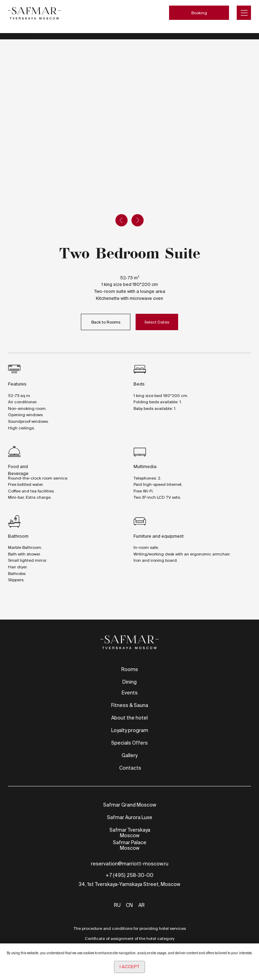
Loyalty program (130, 730)
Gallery (129, 755)
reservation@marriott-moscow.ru (130, 864)
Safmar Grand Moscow (130, 805)
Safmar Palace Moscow (130, 845)
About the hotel (129, 718)
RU (117, 905)
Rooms (130, 669)
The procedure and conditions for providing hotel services (130, 928)
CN (129, 905)
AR (142, 905)
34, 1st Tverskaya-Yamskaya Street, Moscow (129, 884)
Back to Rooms (106, 322)
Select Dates (157, 322)
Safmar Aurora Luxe (130, 817)
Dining (129, 682)
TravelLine (25, 36)
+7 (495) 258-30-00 (129, 875)
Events (130, 693)
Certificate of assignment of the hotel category (129, 938)
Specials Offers (129, 743)
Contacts (130, 768)
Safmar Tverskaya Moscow (130, 833)
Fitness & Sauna (130, 705)
